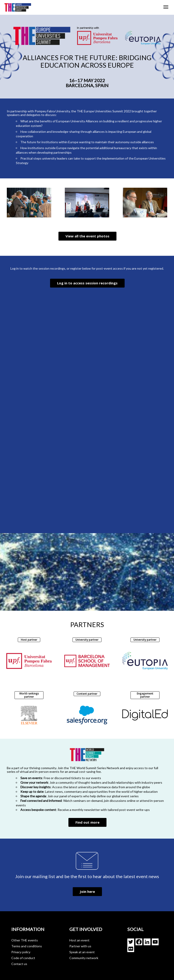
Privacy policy (21, 952)
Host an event (79, 940)
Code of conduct (23, 958)
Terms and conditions (27, 946)
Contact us (19, 964)
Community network (84, 958)
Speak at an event (82, 952)
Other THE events (25, 940)
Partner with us (80, 946)
